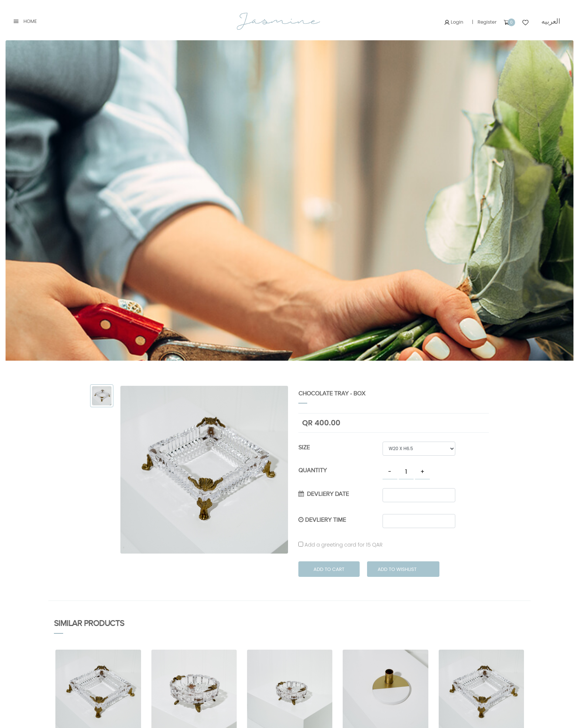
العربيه (551, 21)
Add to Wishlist (397, 569)
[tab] (102, 396)
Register (487, 22)
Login (454, 22)
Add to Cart (329, 569)
